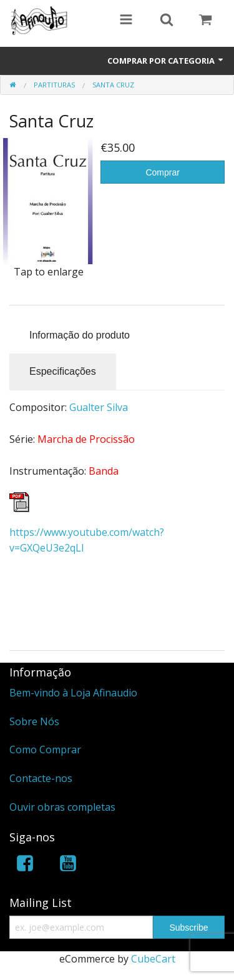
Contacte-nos (41, 778)
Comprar (162, 172)
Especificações (63, 371)
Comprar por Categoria (166, 61)
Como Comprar (45, 750)
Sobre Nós (34, 721)
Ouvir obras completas (62, 807)
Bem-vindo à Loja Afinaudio (73, 693)
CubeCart (153, 959)
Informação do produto (80, 335)
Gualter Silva (99, 407)
